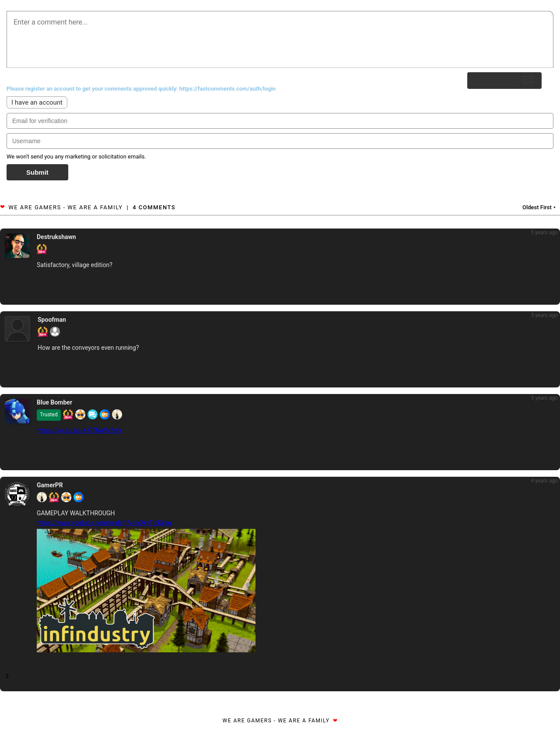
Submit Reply (504, 81)
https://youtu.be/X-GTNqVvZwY (80, 430)
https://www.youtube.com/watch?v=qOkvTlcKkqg (104, 523)
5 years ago (544, 232)
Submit (37, 172)
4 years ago (544, 481)
